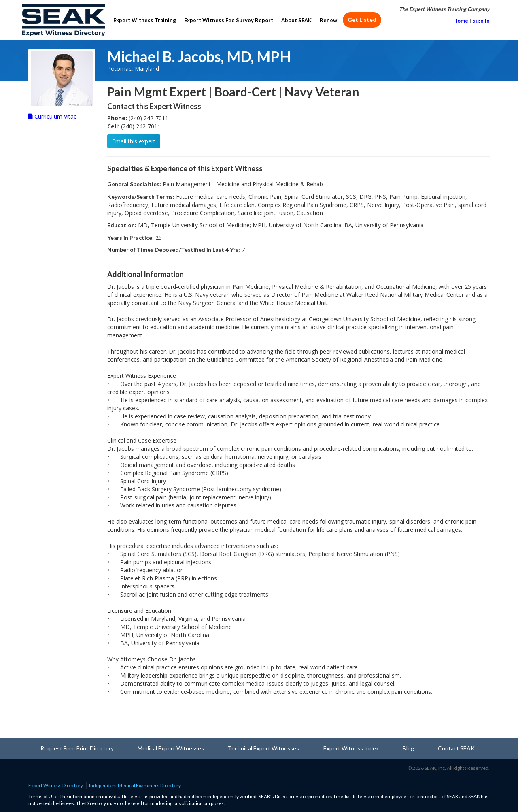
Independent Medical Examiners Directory (135, 785)
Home (461, 21)
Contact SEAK (456, 748)
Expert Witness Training (145, 20)
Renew (328, 20)
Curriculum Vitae (53, 116)
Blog (408, 748)
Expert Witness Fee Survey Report (229, 20)
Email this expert (134, 141)
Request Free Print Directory (77, 748)
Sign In (481, 21)
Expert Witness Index (351, 748)
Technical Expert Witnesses (263, 748)
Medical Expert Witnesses (171, 748)
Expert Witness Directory (56, 785)
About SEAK (296, 20)
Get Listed (362, 20)
